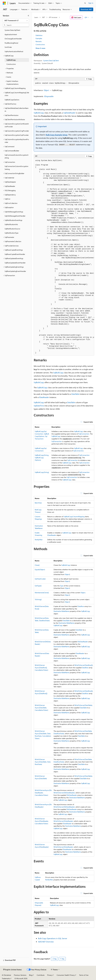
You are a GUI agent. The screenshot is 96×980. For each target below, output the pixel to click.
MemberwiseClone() (42, 593)
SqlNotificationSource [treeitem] (12, 229)
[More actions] (92, 17)
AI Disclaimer (6, 975)
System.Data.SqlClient (51, 61)
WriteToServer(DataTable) (83, 705)
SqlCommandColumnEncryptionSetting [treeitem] (17, 156)
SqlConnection (84, 434)
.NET (43, 17)
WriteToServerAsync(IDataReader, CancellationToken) (42, 821)
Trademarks (6, 978)
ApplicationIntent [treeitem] (11, 34)
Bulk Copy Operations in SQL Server (53, 938)
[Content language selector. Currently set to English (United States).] (12, 970)
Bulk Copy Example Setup (57, 135)
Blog (31, 975)
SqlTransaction (57, 441)
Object (46, 90)
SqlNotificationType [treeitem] (11, 233)
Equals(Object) (40, 569)
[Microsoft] (4, 3)
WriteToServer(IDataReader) (63, 821)
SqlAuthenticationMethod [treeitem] (14, 51)
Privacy (50, 975)
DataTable (75, 394)
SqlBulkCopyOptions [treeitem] (12, 100)
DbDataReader (83, 642)
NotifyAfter (39, 540)
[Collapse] (28, 16)
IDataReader (44, 397)
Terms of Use (84, 975)
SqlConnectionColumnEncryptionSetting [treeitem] (16, 168)
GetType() (38, 586)
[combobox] (16, 20)
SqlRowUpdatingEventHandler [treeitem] (15, 271)
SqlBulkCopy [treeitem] (11, 60)
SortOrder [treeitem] (8, 47)
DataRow (81, 606)
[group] (64, 257)
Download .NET (86, 9)
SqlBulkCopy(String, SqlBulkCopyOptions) (42, 458)
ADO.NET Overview (46, 942)
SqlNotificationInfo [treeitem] (11, 224)
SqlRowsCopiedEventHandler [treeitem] (15, 254)
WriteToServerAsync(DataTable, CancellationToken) (41, 708)
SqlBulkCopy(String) (42, 472)
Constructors (40, 44)
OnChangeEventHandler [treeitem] (13, 39)
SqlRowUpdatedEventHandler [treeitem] (15, 263)
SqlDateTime (39, 406)
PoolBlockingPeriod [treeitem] (11, 43)
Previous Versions (20, 975)
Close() (37, 565)
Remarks (39, 41)
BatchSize (38, 503)
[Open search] (85, 3)
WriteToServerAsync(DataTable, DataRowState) (43, 762)
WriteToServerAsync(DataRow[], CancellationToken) (41, 668)
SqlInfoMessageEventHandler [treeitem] (15, 216)
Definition (39, 35)
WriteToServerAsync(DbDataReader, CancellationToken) (43, 793)
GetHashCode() (40, 579)
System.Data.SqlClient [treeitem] (12, 30)
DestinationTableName (61, 611)
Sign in (91, 3)
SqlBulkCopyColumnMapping (74, 516)
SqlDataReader (69, 113)
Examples (39, 38)
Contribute (41, 975)
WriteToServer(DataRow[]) (84, 665)
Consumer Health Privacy (66, 975)
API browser (53, 17)
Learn (36, 17)
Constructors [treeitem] (11, 64)
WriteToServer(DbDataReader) (64, 793)
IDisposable (49, 96)
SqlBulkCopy (39, 113)
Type (62, 586)
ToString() (38, 599)
